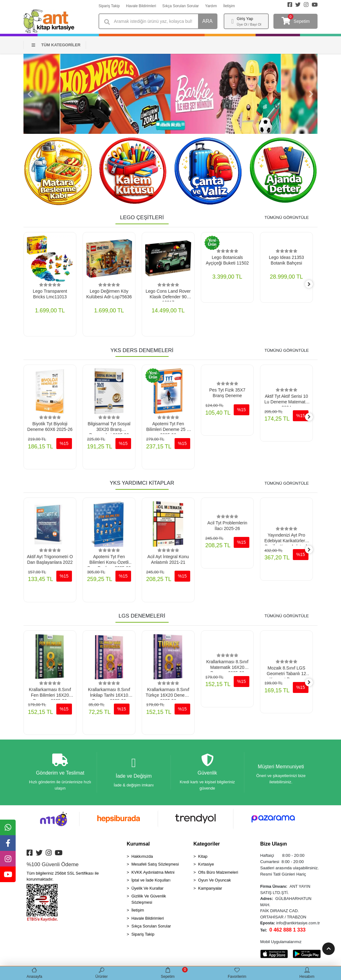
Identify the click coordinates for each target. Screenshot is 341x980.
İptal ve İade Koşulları (151, 882)
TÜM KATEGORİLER (56, 45)
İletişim (229, 6)
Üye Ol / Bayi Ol (249, 24)
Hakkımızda (142, 858)
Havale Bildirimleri (141, 6)
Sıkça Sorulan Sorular (181, 6)
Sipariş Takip (109, 6)
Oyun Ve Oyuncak (214, 882)
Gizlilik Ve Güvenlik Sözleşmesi (149, 901)
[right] (313, 285)
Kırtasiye (206, 866)
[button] (30, 94)
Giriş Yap (245, 19)
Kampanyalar (210, 890)
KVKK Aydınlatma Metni (153, 874)
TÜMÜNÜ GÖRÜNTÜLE (287, 217)
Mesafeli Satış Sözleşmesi (155, 866)
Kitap (203, 858)
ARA (208, 21)
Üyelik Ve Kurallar (148, 890)
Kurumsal (138, 845)
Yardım (211, 6)
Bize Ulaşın (274, 845)
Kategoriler (206, 845)
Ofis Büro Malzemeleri (218, 874)
